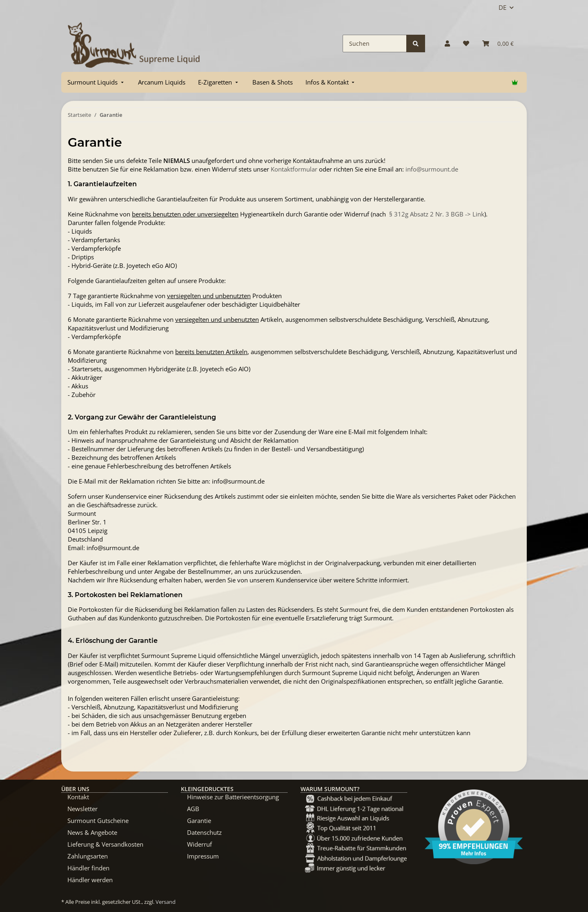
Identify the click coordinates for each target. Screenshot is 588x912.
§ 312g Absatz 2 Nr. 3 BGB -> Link (437, 214)
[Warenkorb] (498, 43)
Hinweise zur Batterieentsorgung (233, 797)
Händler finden (88, 868)
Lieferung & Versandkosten (105, 844)
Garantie (199, 821)
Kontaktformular (294, 169)
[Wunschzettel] (466, 43)
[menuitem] (96, 82)
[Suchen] (375, 43)
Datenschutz (204, 832)
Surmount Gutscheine (98, 821)
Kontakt (78, 797)
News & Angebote (92, 832)
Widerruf (199, 844)
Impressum (203, 856)
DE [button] (502, 7)
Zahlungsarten (88, 856)
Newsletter (82, 809)
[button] (447, 43)
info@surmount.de (432, 169)
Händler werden (90, 880)
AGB (193, 809)
